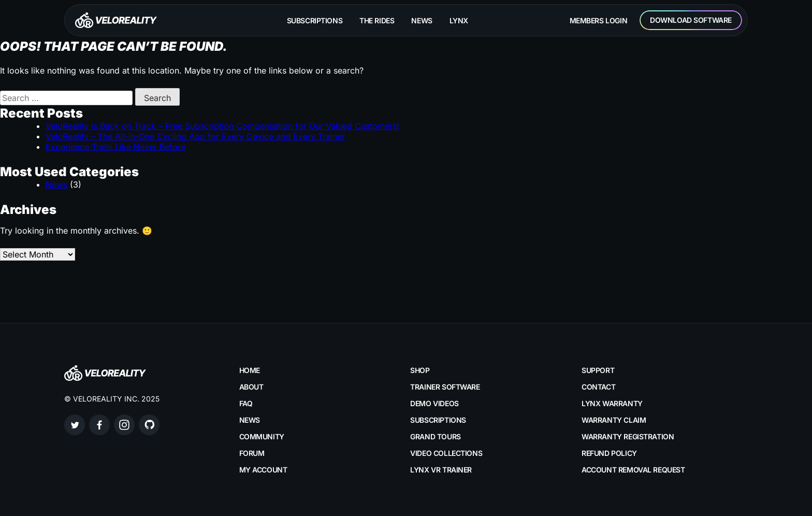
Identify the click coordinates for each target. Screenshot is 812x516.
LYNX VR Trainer (441, 470)
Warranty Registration (628, 436)
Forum (252, 453)
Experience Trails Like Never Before (115, 147)
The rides (377, 20)
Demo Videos (434, 403)
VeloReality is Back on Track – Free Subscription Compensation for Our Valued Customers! (222, 126)
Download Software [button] (691, 20)
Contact (598, 387)
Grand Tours (435, 436)
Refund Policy (609, 453)
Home (250, 370)
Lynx (459, 20)
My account (263, 470)
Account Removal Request (633, 470)
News (422, 20)
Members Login (599, 20)
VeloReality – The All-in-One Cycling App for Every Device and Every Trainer (195, 136)
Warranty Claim (614, 420)
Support (598, 370)
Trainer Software (445, 387)
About (251, 387)
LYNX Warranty (612, 403)
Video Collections (446, 453)
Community (262, 436)
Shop (420, 370)
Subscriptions (315, 20)
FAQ (246, 403)
